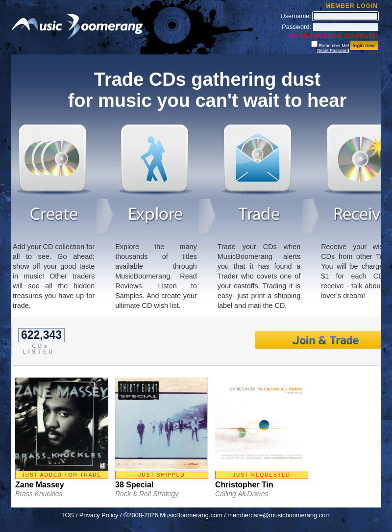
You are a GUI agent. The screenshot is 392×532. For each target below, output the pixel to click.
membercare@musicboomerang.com (279, 515)
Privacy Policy (99, 515)
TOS (68, 515)
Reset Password (333, 51)
